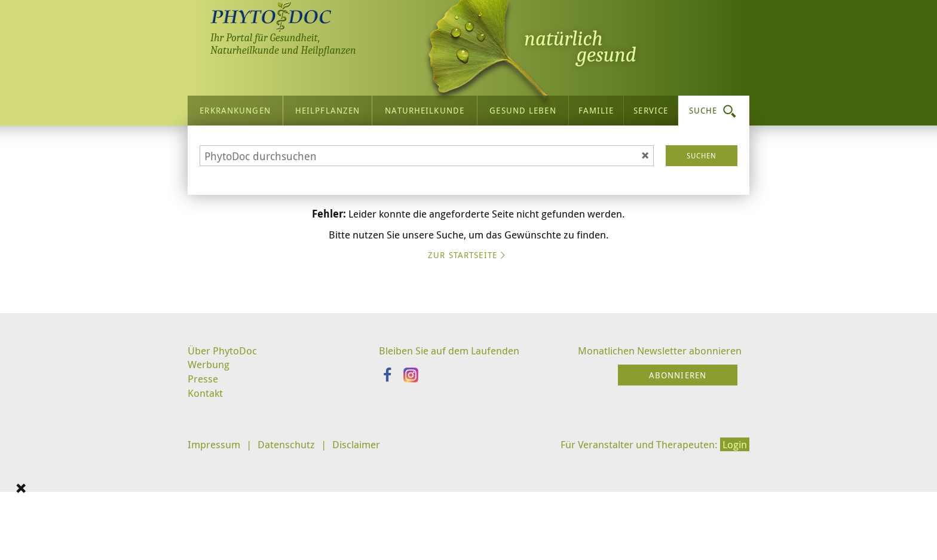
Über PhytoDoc (224, 459)
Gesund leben (523, 107)
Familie (596, 107)
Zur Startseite (468, 366)
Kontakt (206, 504)
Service (651, 107)
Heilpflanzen (327, 107)
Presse (203, 489)
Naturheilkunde (425, 107)
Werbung (210, 474)
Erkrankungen (235, 107)
